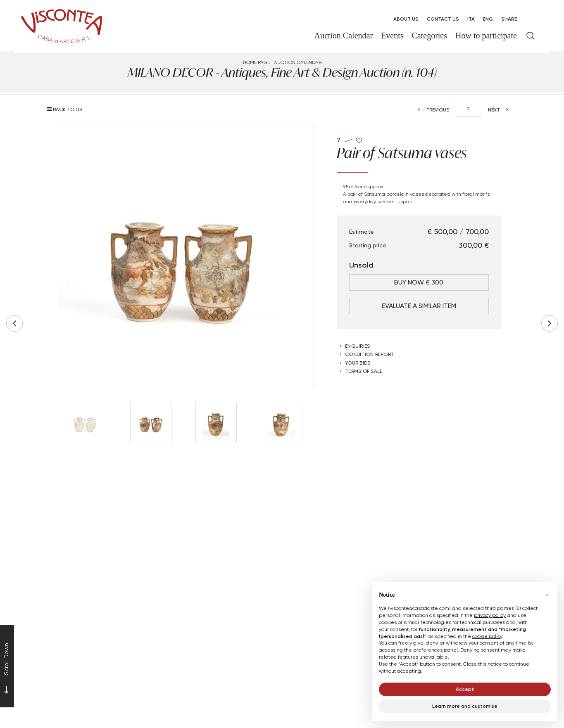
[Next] (501, 110)
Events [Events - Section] (392, 36)
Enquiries (357, 346)
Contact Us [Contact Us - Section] (443, 19)
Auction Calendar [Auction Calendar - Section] (343, 36)
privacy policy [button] (490, 615)
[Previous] (431, 110)
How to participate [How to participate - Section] (486, 36)
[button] (547, 595)
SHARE (509, 19)
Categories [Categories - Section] (430, 36)
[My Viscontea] (530, 19)
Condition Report (370, 354)
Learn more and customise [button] (465, 706)
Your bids (358, 363)
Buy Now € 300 (419, 282)
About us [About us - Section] (406, 19)
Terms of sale (364, 371)
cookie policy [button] (487, 636)
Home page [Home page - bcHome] (256, 62)
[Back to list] (68, 109)
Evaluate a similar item (419, 306)
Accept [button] (465, 689)
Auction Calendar (298, 62)
